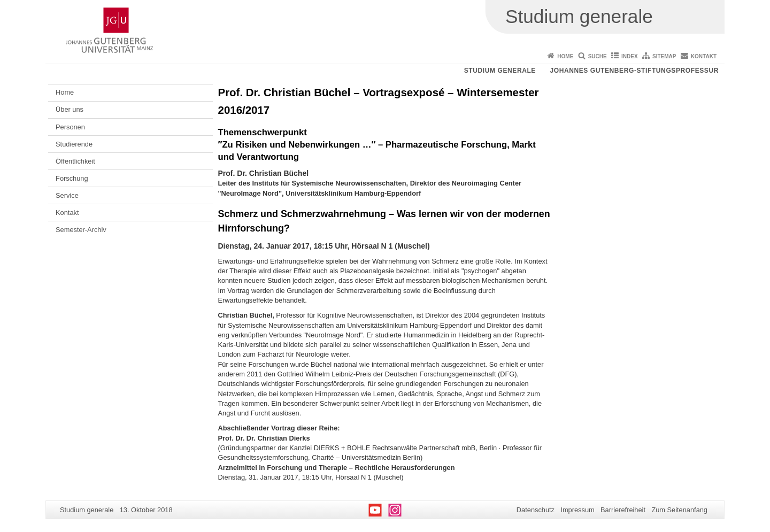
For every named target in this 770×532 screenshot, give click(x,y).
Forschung (72, 178)
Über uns (70, 109)
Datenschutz (536, 510)
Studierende (74, 144)
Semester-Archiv (81, 230)
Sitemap (664, 56)
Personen (70, 127)
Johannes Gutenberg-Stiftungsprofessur (634, 71)
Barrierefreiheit (623, 510)
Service (67, 195)
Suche (598, 56)
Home (565, 56)
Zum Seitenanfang (679, 510)
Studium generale (500, 71)
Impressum (577, 510)
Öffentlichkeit (75, 161)
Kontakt (704, 56)
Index (630, 56)
